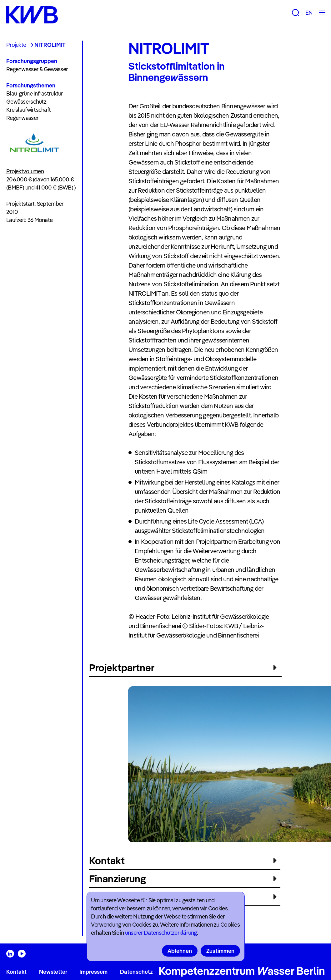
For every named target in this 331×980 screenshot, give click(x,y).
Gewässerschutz (26, 102)
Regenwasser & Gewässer (37, 69)
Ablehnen (180, 951)
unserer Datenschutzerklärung (161, 933)
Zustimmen (220, 951)
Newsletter (53, 972)
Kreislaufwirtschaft (28, 110)
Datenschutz (136, 972)
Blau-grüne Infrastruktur (35, 94)
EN (309, 13)
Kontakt (16, 972)
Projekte (16, 45)
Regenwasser (22, 118)
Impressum (93, 972)
